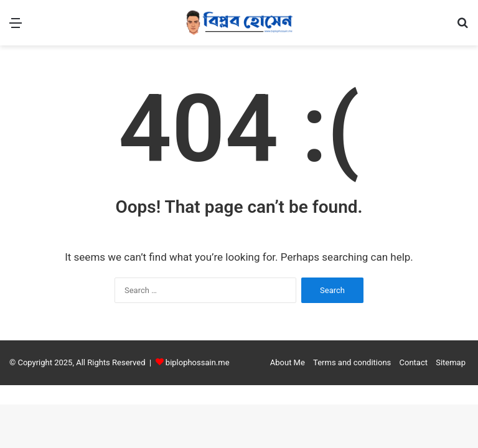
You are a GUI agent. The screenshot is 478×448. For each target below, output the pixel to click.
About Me (288, 362)
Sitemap (451, 362)
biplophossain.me (198, 362)
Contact (414, 362)
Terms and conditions (352, 362)
